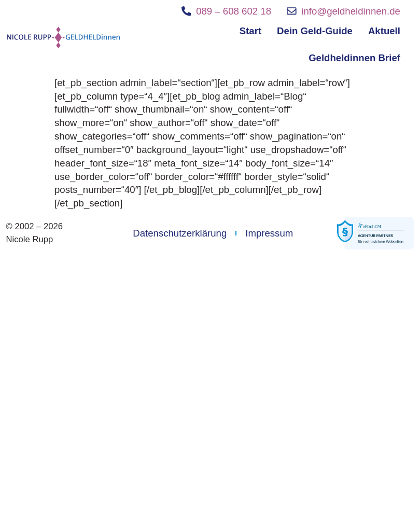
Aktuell (384, 31)
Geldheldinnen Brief (354, 58)
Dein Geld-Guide (315, 31)
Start (250, 31)
